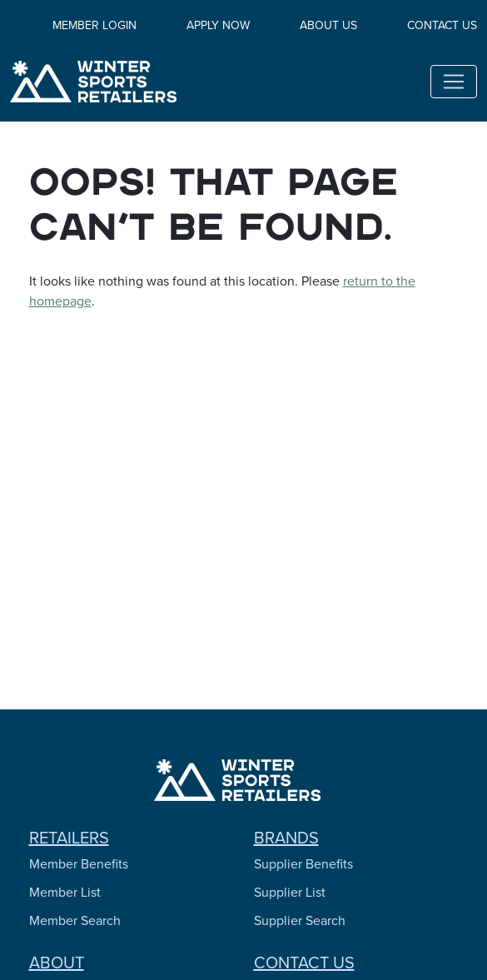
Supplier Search (300, 920)
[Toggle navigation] (454, 82)
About (57, 963)
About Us (328, 25)
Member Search (75, 920)
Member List (65, 892)
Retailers (69, 838)
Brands (286, 838)
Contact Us (442, 25)
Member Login (94, 25)
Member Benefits (79, 864)
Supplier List (290, 892)
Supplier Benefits (303, 864)
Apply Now (218, 25)
